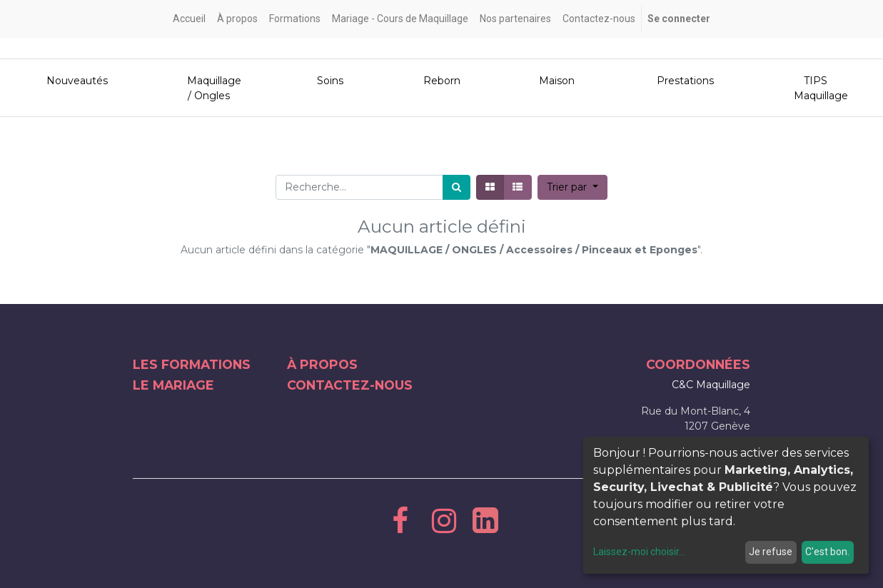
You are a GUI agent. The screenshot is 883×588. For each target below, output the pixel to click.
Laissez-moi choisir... (639, 552)
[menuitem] (189, 19)
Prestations (680, 81)
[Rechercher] (456, 187)
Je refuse (771, 552)
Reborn (439, 81)
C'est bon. (827, 552)
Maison (554, 81)
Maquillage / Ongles (209, 88)
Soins (329, 81)
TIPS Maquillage (816, 88)
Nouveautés (71, 81)
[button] (572, 187)
